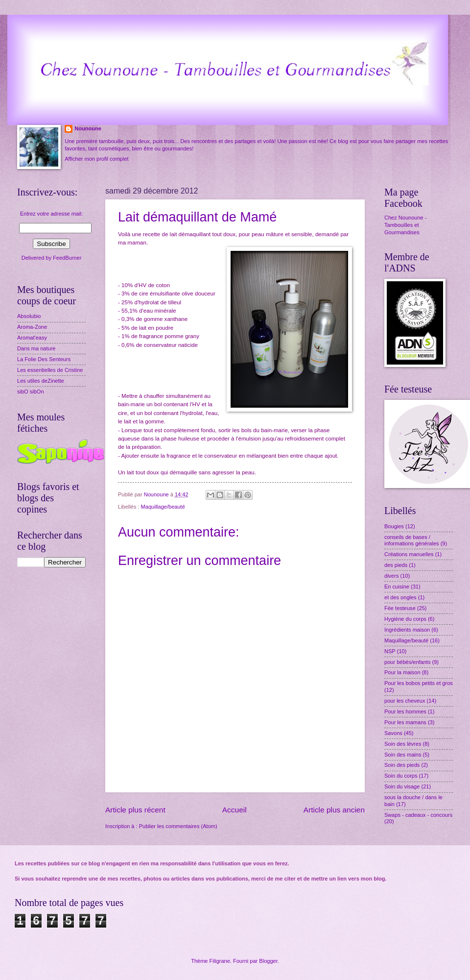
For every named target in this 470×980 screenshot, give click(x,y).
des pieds (396, 565)
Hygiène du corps (405, 619)
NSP (390, 651)
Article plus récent (135, 810)
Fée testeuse (400, 608)
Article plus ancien (334, 810)
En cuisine (397, 587)
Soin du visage (402, 786)
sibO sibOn (31, 392)
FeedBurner (67, 258)
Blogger (268, 961)
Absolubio (29, 316)
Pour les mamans (405, 722)
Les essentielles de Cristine (50, 370)
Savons (393, 733)
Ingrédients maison (407, 630)
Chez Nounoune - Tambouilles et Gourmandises (405, 225)
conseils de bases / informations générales (412, 540)
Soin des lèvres (403, 744)
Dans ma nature (36, 348)
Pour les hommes (405, 711)
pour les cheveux (405, 701)
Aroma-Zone (32, 327)
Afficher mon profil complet (96, 159)
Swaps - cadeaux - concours (418, 815)
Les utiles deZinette (41, 381)
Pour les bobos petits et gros (419, 683)
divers (391, 576)
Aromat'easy (32, 338)
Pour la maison (402, 672)
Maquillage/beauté (163, 507)
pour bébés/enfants (407, 662)
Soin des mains (403, 755)
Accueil (235, 810)
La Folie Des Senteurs (44, 359)
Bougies (394, 526)
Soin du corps (401, 776)
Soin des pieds (402, 765)
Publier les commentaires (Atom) (178, 826)
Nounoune (88, 128)
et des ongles (400, 597)
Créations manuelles (409, 554)
